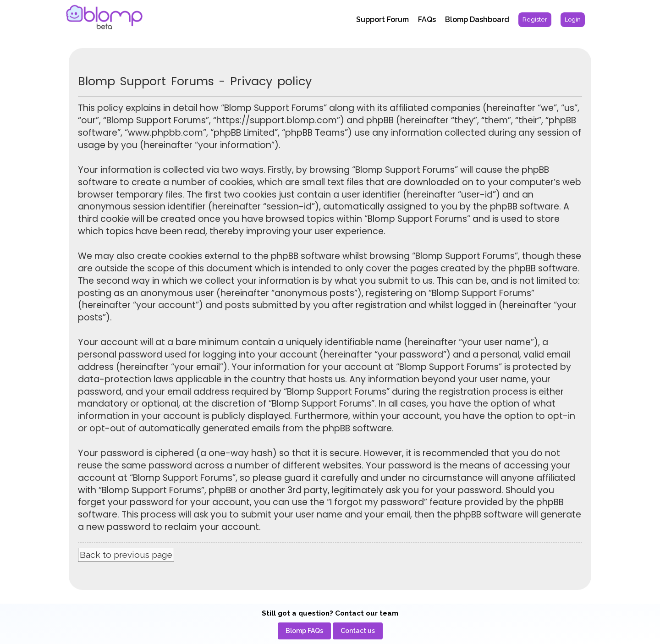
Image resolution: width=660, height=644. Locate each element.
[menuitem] (535, 20)
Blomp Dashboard (477, 19)
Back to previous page (126, 555)
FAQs (427, 19)
